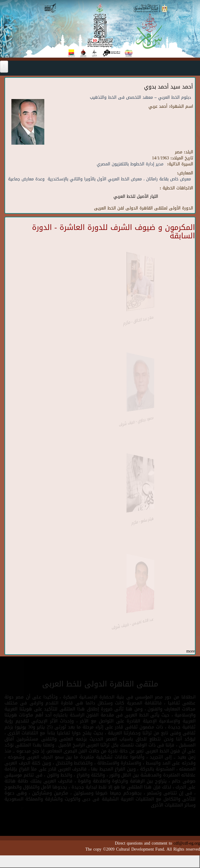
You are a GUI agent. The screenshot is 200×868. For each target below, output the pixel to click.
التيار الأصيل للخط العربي (136, 196)
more (191, 651)
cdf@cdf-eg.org (187, 843)
